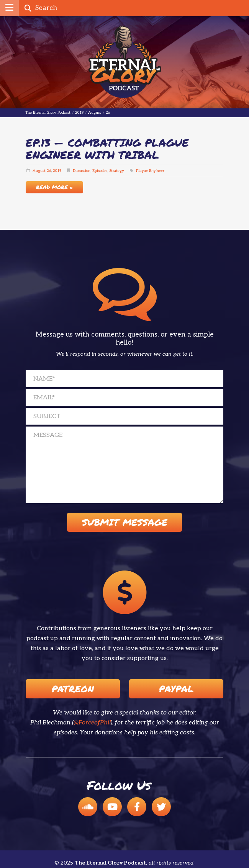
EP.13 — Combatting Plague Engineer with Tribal (107, 149)
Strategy (117, 171)
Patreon (73, 689)
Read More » (54, 187)
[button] (9, 8)
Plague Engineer (150, 171)
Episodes (100, 171)
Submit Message (125, 522)
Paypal (176, 689)
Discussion (82, 171)
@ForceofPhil (92, 723)
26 (49, 171)
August (39, 171)
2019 (57, 171)
